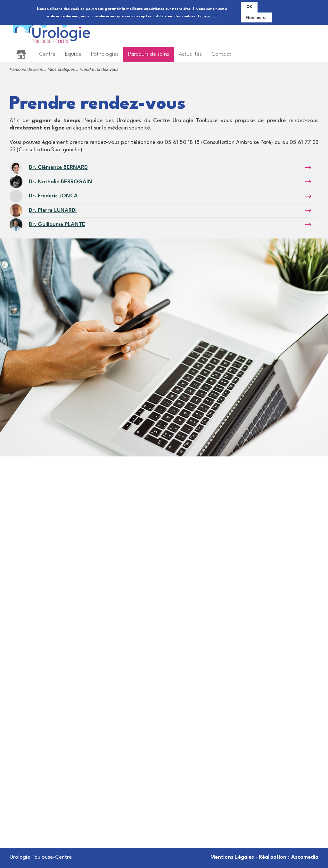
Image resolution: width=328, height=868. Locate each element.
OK (249, 6)
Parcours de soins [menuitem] (149, 54)
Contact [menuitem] (221, 54)
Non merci (257, 17)
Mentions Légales (232, 857)
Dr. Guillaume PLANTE (57, 225)
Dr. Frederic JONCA (53, 196)
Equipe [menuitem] (73, 54)
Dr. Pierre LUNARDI (53, 210)
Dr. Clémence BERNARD (58, 167)
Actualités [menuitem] (190, 54)
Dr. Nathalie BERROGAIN (61, 182)
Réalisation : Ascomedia (289, 857)
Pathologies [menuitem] (105, 54)
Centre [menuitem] (47, 54)
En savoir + (208, 16)
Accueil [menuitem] (21, 54)
